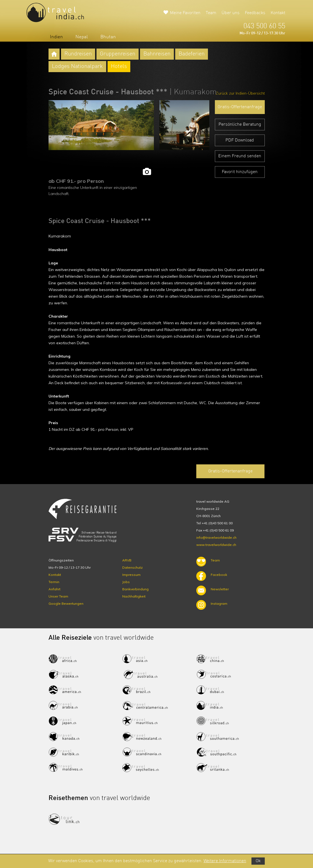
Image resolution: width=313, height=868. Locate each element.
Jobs (126, 582)
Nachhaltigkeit (134, 596)
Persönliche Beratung (240, 125)
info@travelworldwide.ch (216, 537)
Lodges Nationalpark (77, 67)
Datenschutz (133, 567)
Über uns (231, 13)
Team (211, 13)
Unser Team (58, 596)
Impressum (131, 575)
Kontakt (278, 13)
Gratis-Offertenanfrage (240, 107)
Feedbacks (255, 13)
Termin (54, 582)
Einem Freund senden (240, 156)
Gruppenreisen (118, 54)
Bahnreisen (157, 54)
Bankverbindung (135, 589)
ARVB (127, 560)
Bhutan (108, 37)
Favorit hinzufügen (240, 172)
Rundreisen (78, 54)
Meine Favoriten (185, 13)
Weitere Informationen (225, 861)
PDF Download (240, 140)
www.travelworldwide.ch (216, 545)
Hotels (119, 67)
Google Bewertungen (66, 603)
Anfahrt (54, 589)
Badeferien (192, 54)
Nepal (82, 37)
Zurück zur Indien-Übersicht (240, 93)
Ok (258, 861)
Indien (56, 37)
